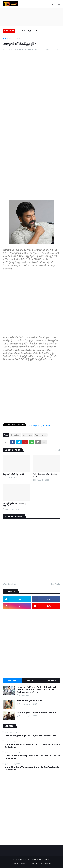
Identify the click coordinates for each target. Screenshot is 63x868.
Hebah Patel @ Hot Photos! (29, 31)
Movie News (28, 435)
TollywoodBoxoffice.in (40, 860)
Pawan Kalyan (41, 435)
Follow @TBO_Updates (40, 425)
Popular (12, 681)
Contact (34, 864)
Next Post (55, 584)
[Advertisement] (31, 302)
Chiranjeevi (15, 39)
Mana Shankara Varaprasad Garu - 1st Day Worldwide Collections (32, 768)
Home (6, 39)
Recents (31, 681)
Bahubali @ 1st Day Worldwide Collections (37, 713)
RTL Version (46, 864)
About (24, 864)
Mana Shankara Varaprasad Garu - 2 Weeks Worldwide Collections (32, 746)
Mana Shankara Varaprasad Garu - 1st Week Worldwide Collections (32, 757)
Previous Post (10, 584)
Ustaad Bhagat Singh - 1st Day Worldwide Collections (31, 736)
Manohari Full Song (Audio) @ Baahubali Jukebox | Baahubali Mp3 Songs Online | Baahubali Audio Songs (36, 689)
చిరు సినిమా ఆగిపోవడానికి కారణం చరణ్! (45, 476)
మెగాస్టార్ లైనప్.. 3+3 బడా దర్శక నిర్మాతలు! (15, 505)
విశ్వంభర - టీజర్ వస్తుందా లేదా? (15, 474)
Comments (51, 681)
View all (57, 450)
